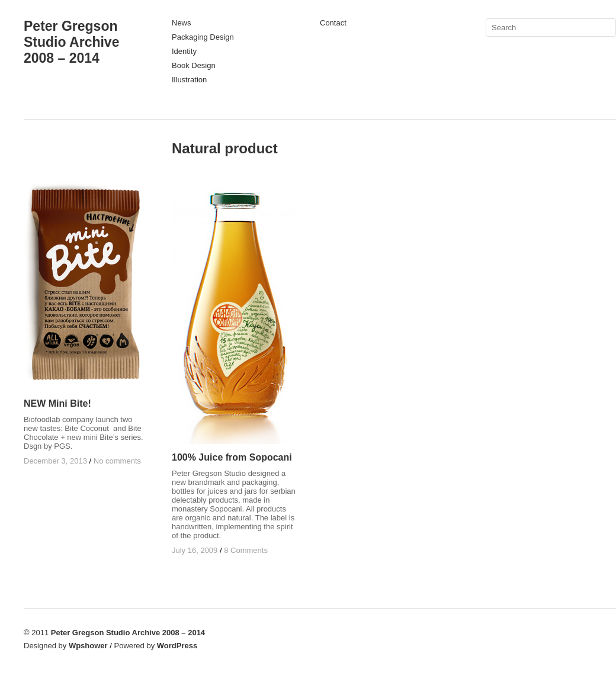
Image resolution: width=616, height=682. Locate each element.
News (182, 23)
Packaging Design (203, 37)
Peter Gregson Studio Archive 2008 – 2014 (71, 42)
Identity (184, 51)
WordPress (177, 646)
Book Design (194, 65)
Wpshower (88, 646)
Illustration (189, 80)
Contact (333, 23)
